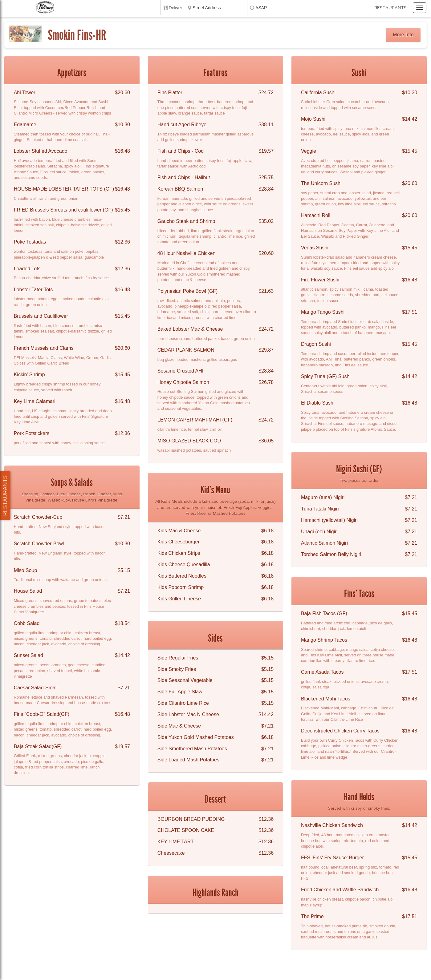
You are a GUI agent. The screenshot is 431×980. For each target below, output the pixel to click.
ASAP (261, 8)
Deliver (176, 8)
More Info (403, 35)
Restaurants (390, 8)
